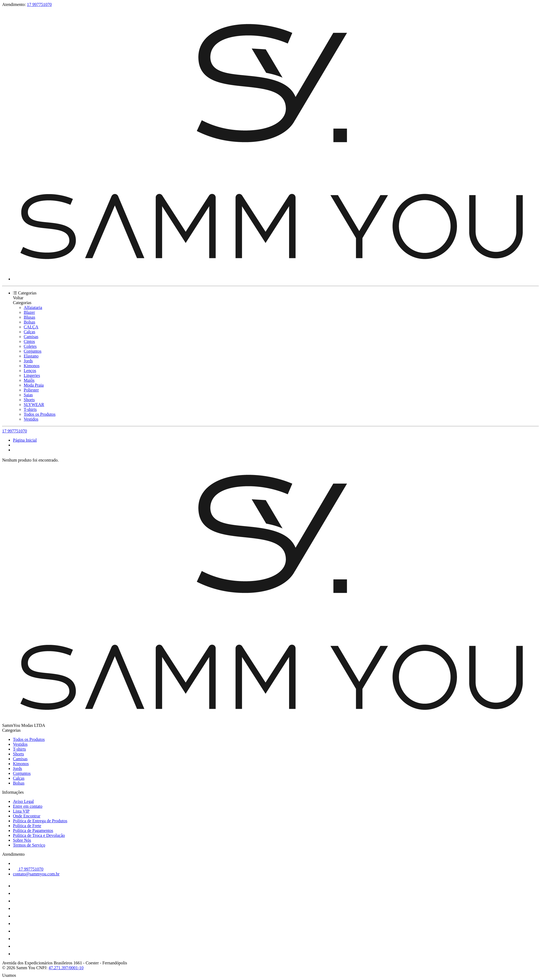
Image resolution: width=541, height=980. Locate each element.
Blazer (29, 312)
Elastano (31, 356)
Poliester (31, 390)
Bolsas (30, 322)
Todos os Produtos (40, 414)
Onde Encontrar (27, 816)
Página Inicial (25, 440)
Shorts (29, 400)
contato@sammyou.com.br (36, 874)
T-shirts (30, 409)
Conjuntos (33, 351)
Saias (28, 395)
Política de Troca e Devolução (39, 835)
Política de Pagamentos (33, 831)
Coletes (30, 346)
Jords (28, 361)
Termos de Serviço (29, 845)
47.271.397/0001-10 (66, 968)
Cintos (29, 341)
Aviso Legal (23, 801)
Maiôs (29, 380)
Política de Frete (27, 826)
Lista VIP (21, 811)
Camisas (31, 337)
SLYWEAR (34, 405)
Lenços (30, 371)
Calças (30, 332)
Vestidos (31, 419)
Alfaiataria (33, 307)
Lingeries (32, 375)
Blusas (30, 317)
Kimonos (32, 366)
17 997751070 (39, 4)
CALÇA (31, 327)
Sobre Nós (22, 840)
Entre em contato (28, 806)
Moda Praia (34, 385)
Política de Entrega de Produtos (40, 821)
